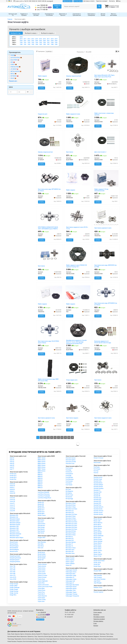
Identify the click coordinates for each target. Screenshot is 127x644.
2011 (25, 39)
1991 (25, 43)
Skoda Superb (42, 558)
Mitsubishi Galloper (15, 523)
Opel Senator (41, 531)
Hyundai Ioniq (97, 498)
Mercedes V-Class (71, 548)
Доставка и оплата (89, 1)
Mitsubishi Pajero (15, 536)
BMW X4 (40, 478)
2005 (40, 41)
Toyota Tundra (42, 600)
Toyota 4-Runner (42, 564)
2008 (52, 41)
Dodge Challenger (15, 588)
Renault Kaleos (14, 544)
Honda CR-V (13, 476)
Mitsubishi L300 (14, 528)
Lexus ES (12, 498)
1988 (52, 44)
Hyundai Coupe (98, 479)
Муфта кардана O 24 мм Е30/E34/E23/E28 (101, 190)
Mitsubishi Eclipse (15, 519)
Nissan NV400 (98, 534)
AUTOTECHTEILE (15, 58)
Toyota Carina (42, 570)
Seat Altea (41, 544)
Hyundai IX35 (97, 501)
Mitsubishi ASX (14, 515)
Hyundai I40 (97, 496)
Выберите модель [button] (48, 33)
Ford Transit (69, 485)
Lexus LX (12, 507)
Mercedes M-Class (71, 531)
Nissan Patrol (97, 538)
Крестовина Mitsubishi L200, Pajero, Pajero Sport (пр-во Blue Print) (104, 76)
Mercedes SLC (70, 539)
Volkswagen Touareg (71, 594)
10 (69, 438)
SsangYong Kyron (15, 560)
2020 (21, 37)
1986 (44, 44)
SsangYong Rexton (15, 562)
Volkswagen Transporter (72, 596)
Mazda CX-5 (41, 508)
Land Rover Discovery (44, 494)
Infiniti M (12, 489)
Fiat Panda (97, 467)
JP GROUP (14, 69)
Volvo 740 (13, 566)
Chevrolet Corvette (71, 462)
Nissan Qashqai (98, 541)
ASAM (13, 55)
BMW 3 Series (42, 462)
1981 (25, 44)
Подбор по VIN (57, 6)
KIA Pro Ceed (69, 495)
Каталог (96, 626)
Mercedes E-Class (71, 516)
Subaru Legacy (70, 562)
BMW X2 (40, 475)
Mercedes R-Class (71, 533)
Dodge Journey (14, 593)
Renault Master (14, 548)
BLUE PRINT (14, 60)
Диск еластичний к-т (100, 152)
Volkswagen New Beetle (72, 585)
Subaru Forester (70, 558)
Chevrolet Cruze (70, 464)
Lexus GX (12, 501)
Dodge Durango (14, 591)
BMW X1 (40, 473)
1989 (56, 44)
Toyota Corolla (42, 574)
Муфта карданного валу (73, 114)
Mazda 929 (41, 506)
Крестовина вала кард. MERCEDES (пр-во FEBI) (106, 266)
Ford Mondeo (69, 477)
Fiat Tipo (96, 471)
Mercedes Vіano (70, 553)
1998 (52, 43)
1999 (56, 43)
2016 (44, 39)
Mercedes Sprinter (71, 542)
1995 (40, 43)
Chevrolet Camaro (71, 458)
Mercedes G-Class (71, 518)
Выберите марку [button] (31, 33)
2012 (29, 39)
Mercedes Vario (70, 550)
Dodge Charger (14, 589)
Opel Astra (41, 522)
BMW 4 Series (42, 464)
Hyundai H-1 (97, 490)
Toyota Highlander (43, 581)
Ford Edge (68, 470)
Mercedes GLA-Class (71, 522)
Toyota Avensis (42, 566)
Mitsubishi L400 (14, 530)
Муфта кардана (42, 76)
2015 (40, 39)
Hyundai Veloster (98, 514)
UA (10, 1)
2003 (33, 41)
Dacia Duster (97, 463)
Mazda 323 (41, 502)
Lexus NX (12, 509)
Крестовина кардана (72, 418)
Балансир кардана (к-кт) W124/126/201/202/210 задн (103, 342)
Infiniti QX (12, 493)
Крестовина (70, 152)
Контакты (112, 1)
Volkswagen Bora (70, 574)
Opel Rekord (41, 529)
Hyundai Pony (97, 505)
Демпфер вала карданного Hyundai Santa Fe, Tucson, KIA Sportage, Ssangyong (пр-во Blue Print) (76, 342)
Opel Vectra (41, 533)
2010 (21, 39)
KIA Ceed (68, 489)
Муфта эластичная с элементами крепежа (104, 114)
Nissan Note (97, 530)
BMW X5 (40, 480)
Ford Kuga (68, 476)
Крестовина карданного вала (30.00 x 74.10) (77, 228)
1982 (29, 44)
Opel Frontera (41, 524)
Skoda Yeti (41, 560)
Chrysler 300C (97, 571)
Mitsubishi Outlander (15, 534)
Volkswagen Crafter (71, 579)
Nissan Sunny (97, 545)
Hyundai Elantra (98, 483)
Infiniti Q (12, 491)
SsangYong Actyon (15, 556)
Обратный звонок (68, 1)
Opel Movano (41, 526)
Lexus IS (12, 503)
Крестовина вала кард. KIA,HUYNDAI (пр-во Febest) (49, 342)
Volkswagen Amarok (71, 570)
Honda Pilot (13, 479)
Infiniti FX (12, 486)
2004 (37, 41)
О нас (95, 623)
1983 (33, 44)
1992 (29, 43)
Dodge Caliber (14, 586)
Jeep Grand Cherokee (100, 579)
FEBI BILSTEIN (16, 67)
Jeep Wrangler (98, 583)
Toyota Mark (41, 589)
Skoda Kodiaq (42, 554)
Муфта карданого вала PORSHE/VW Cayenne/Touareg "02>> (76, 266)
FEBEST (13, 65)
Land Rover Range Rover (44, 498)
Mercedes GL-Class (71, 520)
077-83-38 (41, 7)
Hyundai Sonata (98, 509)
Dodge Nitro (13, 595)
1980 (21, 44)
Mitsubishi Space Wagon (17, 538)
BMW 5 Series (42, 465)
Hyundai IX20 (97, 500)
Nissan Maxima (98, 523)
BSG (12, 62)
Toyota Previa (41, 590)
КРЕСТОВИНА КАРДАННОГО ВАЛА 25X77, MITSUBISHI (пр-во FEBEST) (48, 228)
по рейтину (49, 52)
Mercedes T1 (69, 544)
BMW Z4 (40, 488)
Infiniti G (12, 488)
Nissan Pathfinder (99, 536)
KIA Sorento (69, 497)
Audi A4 (12, 460)
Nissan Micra (97, 525)
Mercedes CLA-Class (71, 509)
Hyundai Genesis (98, 487)
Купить (42, 88)
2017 (48, 39)
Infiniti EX (12, 484)
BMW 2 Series (42, 460)
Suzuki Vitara (97, 566)
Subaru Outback (70, 564)
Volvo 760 (13, 568)
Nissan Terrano (98, 551)
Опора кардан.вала (72, 380)
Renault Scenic (14, 551)
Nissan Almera (98, 519)
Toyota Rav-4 (41, 594)
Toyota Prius (41, 592)
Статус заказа (78, 1)
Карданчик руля (43, 114)
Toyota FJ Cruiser (42, 576)
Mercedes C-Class (71, 507)
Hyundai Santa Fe (98, 507)
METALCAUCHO (16, 71)
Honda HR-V (13, 477)
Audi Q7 (12, 467)
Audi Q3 (12, 464)
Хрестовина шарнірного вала (103, 228)
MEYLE (13, 74)
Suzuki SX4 (97, 564)
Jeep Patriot (97, 581)
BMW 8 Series (42, 471)
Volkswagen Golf (70, 581)
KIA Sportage (69, 499)
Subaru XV (69, 565)
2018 (52, 39)
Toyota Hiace (41, 579)
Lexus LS (12, 505)
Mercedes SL (69, 537)
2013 (33, 39)
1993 (33, 43)
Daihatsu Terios (98, 588)
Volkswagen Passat (71, 587)
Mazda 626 (41, 504)
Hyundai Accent (98, 477)
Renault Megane (14, 550)
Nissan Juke (97, 521)
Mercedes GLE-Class (71, 526)
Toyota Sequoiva (42, 596)
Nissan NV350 (98, 532)
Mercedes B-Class (71, 505)
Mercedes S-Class (71, 535)
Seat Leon (40, 548)
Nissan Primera (98, 539)
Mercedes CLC (70, 511)
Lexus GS (12, 500)
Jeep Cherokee (98, 576)
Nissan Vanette (98, 554)
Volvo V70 (13, 576)
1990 (21, 43)
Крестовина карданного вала (103, 418)
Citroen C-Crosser (99, 458)
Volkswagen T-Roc (71, 590)
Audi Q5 (12, 465)
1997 (48, 43)
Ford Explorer (69, 474)
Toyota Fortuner (42, 577)
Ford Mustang (70, 479)
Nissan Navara (98, 528)
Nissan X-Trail (97, 556)
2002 (29, 41)
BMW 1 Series (42, 458)
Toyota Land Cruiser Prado (45, 587)
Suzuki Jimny (97, 563)
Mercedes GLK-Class (71, 527)
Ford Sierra (69, 483)
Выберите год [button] (16, 33)
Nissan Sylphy (97, 547)
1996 (44, 43)
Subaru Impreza (70, 560)
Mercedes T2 (69, 546)
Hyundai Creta (98, 481)
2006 (44, 41)
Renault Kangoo (14, 546)
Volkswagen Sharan (71, 589)
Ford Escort (69, 472)
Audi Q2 (12, 462)
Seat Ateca (41, 546)
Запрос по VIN (40, 620)
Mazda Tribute (42, 515)
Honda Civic (13, 474)
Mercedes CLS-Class (71, 514)
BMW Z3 (40, 486)
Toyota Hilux (41, 583)
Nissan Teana (97, 549)
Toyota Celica (41, 572)
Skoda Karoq (41, 552)
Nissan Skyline (98, 543)
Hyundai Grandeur (99, 488)
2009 (56, 41)
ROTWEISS (14, 76)
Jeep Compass (98, 577)
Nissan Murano (98, 526)
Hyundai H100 (98, 492)
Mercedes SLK (70, 540)
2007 (48, 41)
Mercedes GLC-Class (71, 524)
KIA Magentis (69, 491)
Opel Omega (41, 527)
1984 (37, 44)
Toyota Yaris (41, 602)
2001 (25, 41)
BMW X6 (40, 482)
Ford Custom (69, 468)
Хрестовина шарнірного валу (46, 418)
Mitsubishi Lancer (15, 532)
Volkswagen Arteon (71, 572)
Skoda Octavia (42, 556)
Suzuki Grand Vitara (99, 561)
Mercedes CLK (70, 513)
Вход (118, 1)
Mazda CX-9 (41, 512)
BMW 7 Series (42, 469)
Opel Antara (41, 520)
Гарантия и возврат (102, 1)
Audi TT (12, 469)
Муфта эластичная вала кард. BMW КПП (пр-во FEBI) (48, 380)
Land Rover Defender (43, 492)
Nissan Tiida (97, 552)
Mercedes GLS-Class (71, 529)
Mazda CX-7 (41, 510)
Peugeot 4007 (42, 538)
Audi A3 (12, 458)
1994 (37, 43)
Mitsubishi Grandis (15, 525)
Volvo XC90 (13, 579)
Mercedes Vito (70, 552)
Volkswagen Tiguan (71, 592)
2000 (21, 41)
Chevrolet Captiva (71, 460)
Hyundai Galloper (98, 485)
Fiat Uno (96, 473)
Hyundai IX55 (97, 503)
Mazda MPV (41, 514)
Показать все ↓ (13, 81)
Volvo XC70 (13, 577)
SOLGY (13, 78)
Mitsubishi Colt (14, 517)
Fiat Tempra (97, 469)
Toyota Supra (41, 598)
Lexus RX (12, 511)
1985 (40, 44)
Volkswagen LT (70, 583)
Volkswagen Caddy (71, 576)
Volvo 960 (13, 572)
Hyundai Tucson (98, 513)
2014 (37, 39)
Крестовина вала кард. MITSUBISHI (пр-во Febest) (49, 190)
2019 (56, 39)
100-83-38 (41, 5)
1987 (48, 44)
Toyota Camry (42, 568)
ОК (28, 92)
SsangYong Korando (15, 558)
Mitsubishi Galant (15, 521)
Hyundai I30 (97, 494)
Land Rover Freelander (44, 496)
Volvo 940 (13, 570)
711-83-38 (41, 10)
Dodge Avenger (14, 584)
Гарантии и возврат (99, 619)
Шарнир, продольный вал (74, 76)
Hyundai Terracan (98, 511)
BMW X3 (40, 477)
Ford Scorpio (69, 481)
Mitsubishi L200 (14, 526)
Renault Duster (14, 542)
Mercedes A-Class (71, 503)
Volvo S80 (13, 574)
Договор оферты (98, 621)
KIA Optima (69, 493)
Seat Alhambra (42, 542)
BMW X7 (40, 484)
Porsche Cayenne (98, 592)
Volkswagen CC (70, 577)
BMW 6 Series (42, 467)
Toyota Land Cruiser (43, 585)
